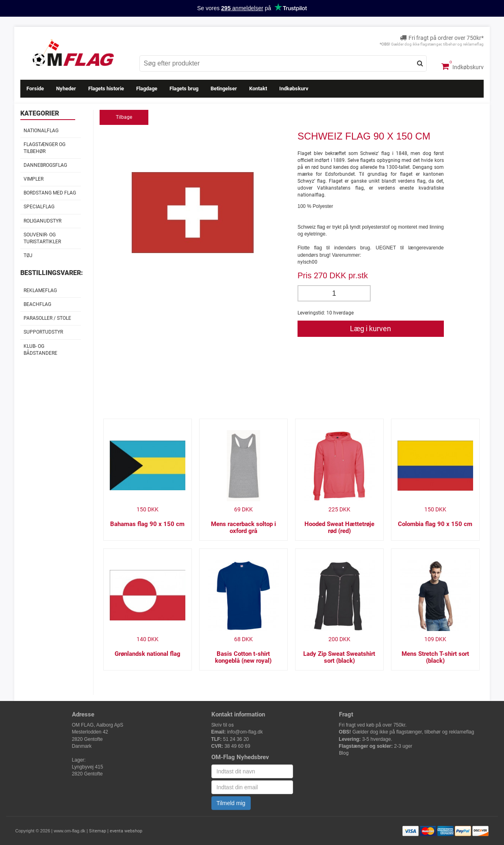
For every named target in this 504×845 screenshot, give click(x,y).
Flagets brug (184, 88)
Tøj (28, 255)
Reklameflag (40, 290)
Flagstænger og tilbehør (45, 148)
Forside (35, 88)
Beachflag (37, 304)
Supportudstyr (43, 332)
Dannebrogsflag (45, 165)
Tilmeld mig (231, 803)
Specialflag (39, 207)
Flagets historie (106, 88)
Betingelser (224, 88)
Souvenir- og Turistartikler (42, 238)
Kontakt (258, 88)
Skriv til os (223, 725)
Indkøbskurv (463, 66)
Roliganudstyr (42, 221)
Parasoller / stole (47, 318)
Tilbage (124, 117)
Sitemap (98, 831)
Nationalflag (41, 131)
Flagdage (147, 88)
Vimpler (34, 179)
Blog (344, 753)
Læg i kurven (370, 329)
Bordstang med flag (50, 193)
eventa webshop (126, 831)
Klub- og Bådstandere (40, 350)
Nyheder (66, 88)
